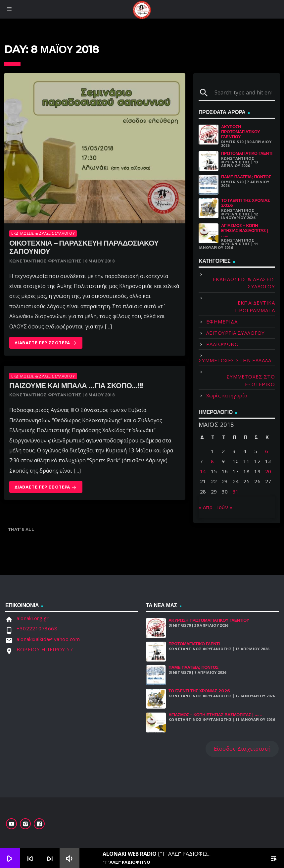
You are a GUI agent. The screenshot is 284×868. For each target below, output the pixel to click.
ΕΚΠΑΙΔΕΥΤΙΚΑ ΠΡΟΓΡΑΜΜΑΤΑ (255, 306)
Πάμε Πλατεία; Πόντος (246, 177)
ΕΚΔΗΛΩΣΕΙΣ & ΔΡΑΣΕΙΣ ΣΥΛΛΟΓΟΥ (43, 233)
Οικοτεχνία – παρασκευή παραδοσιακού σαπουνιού (84, 247)
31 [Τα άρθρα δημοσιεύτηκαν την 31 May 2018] (236, 492)
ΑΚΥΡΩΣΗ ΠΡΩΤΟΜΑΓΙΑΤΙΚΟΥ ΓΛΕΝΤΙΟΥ (240, 132)
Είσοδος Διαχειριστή (242, 749)
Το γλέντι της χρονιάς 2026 (245, 203)
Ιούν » (225, 507)
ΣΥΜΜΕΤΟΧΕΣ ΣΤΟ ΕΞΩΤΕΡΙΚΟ (251, 380)
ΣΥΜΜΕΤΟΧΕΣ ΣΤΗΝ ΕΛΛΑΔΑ (235, 360)
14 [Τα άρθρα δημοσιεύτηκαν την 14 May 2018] (203, 471)
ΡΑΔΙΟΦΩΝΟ (222, 344)
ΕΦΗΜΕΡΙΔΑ (222, 321)
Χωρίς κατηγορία (227, 395)
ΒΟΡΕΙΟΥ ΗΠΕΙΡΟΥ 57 (45, 649)
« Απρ (206, 507)
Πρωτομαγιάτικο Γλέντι (247, 153)
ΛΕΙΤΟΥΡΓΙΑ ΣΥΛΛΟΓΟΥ (236, 333)
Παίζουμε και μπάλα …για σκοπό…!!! (76, 386)
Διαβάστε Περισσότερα (46, 343)
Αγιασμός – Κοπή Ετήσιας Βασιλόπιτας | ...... (245, 230)
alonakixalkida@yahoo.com (48, 639)
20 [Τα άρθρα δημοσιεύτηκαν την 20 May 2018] (268, 471)
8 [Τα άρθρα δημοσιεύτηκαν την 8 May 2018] (212, 461)
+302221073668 (37, 628)
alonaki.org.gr (33, 618)
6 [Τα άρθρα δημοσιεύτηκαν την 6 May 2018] (267, 451)
